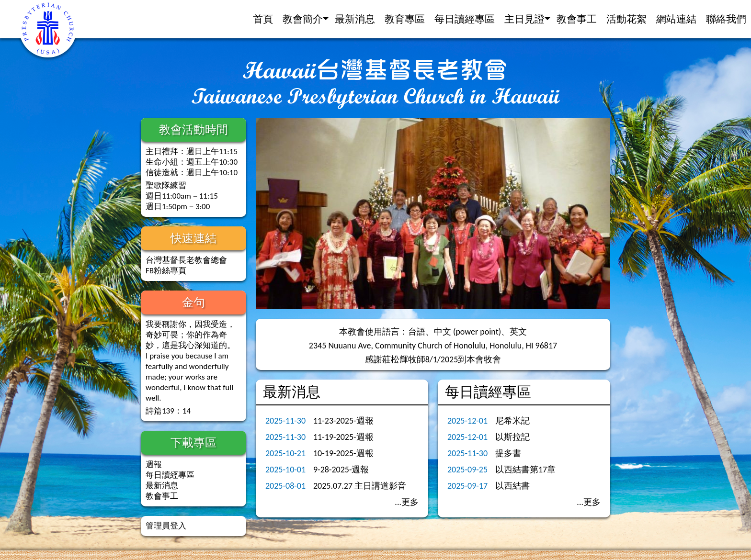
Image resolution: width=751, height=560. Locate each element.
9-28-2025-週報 (341, 470)
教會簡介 (303, 19)
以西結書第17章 (525, 470)
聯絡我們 (726, 19)
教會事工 (577, 19)
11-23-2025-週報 (343, 421)
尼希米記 (512, 421)
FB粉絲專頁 (166, 271)
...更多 (407, 502)
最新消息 (355, 19)
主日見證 (524, 19)
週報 (154, 465)
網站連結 (676, 19)
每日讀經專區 (465, 19)
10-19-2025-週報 (343, 453)
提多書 (508, 453)
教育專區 (405, 19)
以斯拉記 (512, 437)
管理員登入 (166, 526)
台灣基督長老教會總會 (186, 260)
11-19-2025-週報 (343, 437)
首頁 (263, 19)
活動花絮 (626, 19)
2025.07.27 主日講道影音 (360, 486)
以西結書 (512, 486)
